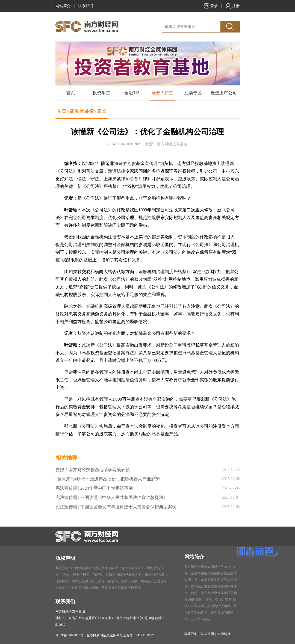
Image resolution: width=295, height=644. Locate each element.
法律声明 (207, 634)
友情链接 (224, 634)
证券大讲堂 (163, 93)
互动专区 (193, 93)
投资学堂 (101, 93)
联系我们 (85, 6)
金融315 (132, 93)
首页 (71, 93)
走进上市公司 (224, 93)
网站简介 (63, 6)
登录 (210, 6)
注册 (232, 6)
